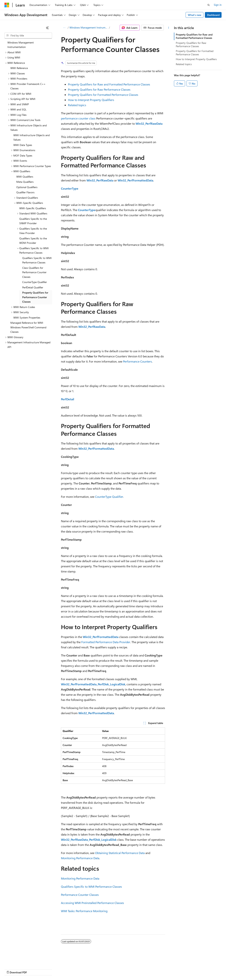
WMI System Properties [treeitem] (27, 318)
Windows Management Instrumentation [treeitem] (21, 45)
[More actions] (168, 28)
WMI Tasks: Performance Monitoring (84, 911)
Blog (50, 969)
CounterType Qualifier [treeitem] (35, 282)
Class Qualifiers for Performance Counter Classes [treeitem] (34, 272)
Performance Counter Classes (80, 895)
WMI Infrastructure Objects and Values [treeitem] (31, 137)
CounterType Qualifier (109, 497)
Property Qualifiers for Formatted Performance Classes (103, 95)
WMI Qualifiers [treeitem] (25, 177)
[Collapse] (47, 28)
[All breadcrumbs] (64, 28)
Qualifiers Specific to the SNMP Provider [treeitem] (33, 221)
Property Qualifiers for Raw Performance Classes (99, 89)
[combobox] (28, 36)
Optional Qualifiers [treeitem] (27, 187)
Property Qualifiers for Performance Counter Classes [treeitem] (35, 297)
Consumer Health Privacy (106, 969)
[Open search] (209, 5)
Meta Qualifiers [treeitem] (25, 182)
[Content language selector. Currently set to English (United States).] (21, 960)
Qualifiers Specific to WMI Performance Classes (91, 886)
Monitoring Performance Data (80, 858)
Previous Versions (34, 969)
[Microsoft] (7, 5)
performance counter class (78, 118)
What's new (195, 15)
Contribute (66, 969)
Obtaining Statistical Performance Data (120, 853)
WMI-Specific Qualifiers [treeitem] (33, 208)
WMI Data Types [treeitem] (23, 145)
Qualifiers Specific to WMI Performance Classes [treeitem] (37, 260)
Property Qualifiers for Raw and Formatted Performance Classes (109, 84)
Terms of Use (135, 969)
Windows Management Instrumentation (89, 27)
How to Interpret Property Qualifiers (91, 100)
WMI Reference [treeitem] (19, 68)
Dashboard (213, 15)
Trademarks (154, 969)
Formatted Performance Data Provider (106, 642)
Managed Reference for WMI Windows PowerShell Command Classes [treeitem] (28, 327)
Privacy (81, 969)
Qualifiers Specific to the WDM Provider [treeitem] (33, 241)
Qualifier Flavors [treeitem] (25, 192)
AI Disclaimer (12, 969)
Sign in (218, 5)
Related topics (77, 105)
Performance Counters (137, 361)
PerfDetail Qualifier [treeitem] (33, 287)
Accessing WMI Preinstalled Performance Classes (92, 903)
